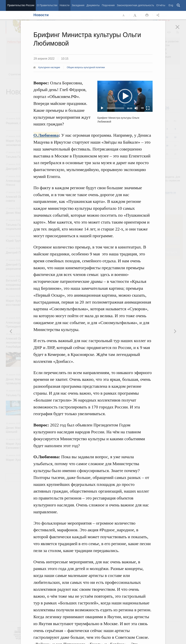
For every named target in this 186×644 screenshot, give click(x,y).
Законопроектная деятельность (135, 5)
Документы (93, 5)
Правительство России (21, 5)
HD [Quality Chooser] (142, 108)
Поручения (108, 5)
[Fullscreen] (148, 108)
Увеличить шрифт (135, 15)
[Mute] (136, 108)
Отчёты (161, 5)
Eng (171, 5)
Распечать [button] (147, 15)
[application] (125, 96)
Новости (64, 5)
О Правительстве (47, 5)
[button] (125, 96)
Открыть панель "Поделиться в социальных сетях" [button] (159, 15)
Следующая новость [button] (11, 331)
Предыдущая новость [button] (175, 331)
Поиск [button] (179, 5)
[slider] (116, 108)
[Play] (102, 108)
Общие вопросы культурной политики (86, 67)
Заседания (78, 5)
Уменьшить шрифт (124, 15)
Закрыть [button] (180, 29)
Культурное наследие (49, 67)
